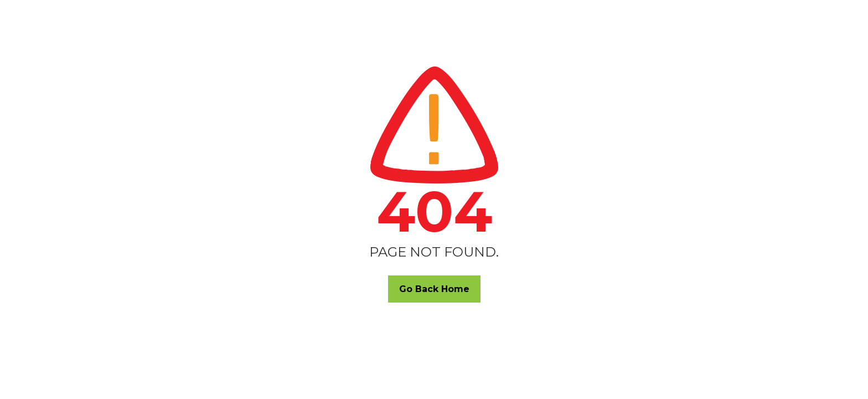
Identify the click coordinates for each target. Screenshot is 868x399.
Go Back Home (434, 289)
